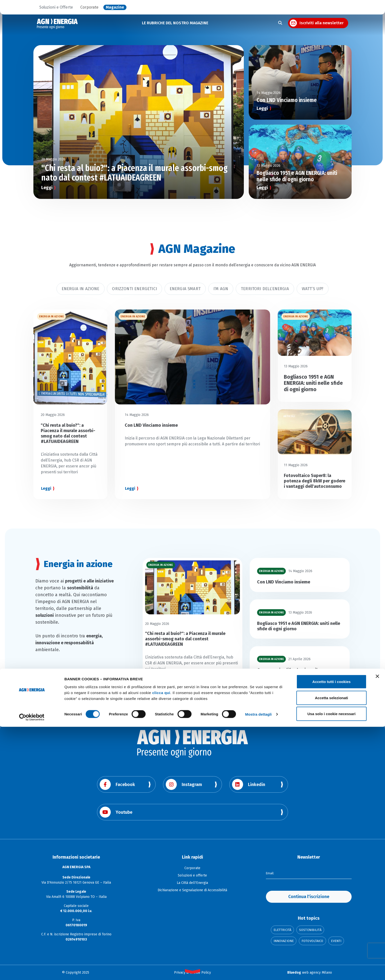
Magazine (115, 7)
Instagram (184, 784)
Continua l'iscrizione (309, 897)
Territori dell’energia (265, 289)
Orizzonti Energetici (134, 289)
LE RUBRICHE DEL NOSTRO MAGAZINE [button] (175, 23)
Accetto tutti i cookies (331, 935)
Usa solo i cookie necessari (331, 967)
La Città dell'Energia (192, 883)
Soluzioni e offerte (192, 875)
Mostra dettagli (258, 967)
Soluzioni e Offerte (56, 7)
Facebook (117, 784)
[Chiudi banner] (377, 929)
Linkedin (249, 784)
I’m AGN (221, 289)
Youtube (116, 812)
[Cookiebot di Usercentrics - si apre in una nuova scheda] (32, 970)
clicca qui (161, 946)
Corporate (89, 7)
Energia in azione (81, 289)
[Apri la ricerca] (280, 23)
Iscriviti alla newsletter (322, 23)
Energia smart (185, 289)
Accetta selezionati (331, 951)
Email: (271, 873)
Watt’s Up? (313, 289)
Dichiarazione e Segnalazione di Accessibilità (192, 890)
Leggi (47, 188)
